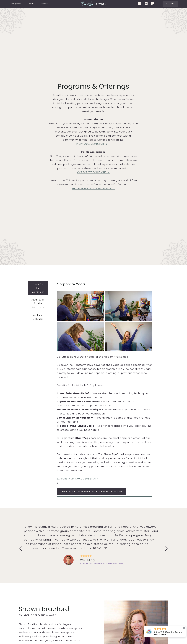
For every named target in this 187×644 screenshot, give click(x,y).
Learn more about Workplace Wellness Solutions (91, 491)
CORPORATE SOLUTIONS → (93, 172)
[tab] (38, 288)
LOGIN (170, 4)
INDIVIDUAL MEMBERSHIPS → (93, 144)
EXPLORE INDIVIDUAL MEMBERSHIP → (79, 479)
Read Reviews (160, 634)
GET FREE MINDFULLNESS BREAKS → (93, 189)
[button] (17, 4)
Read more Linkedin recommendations (102, 564)
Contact (44, 4)
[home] (93, 4)
